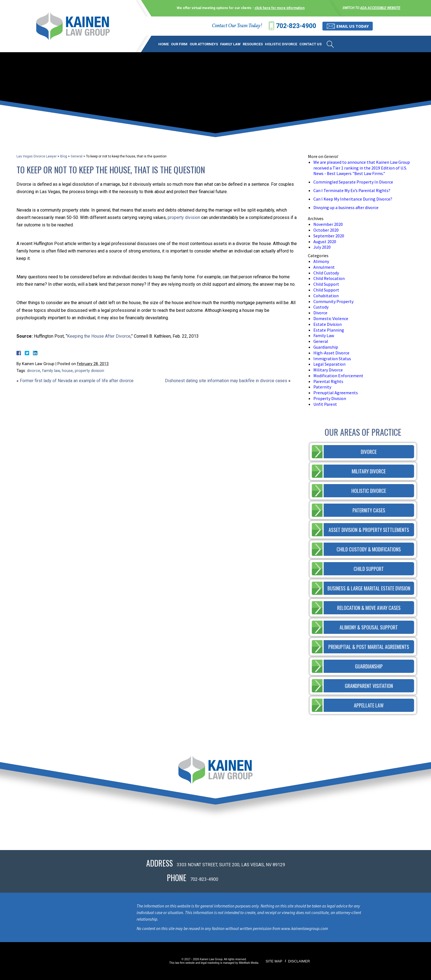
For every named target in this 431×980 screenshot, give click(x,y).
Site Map (274, 961)
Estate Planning (329, 330)
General (77, 156)
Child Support (326, 284)
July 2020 (322, 247)
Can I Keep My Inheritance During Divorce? (353, 199)
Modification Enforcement (338, 376)
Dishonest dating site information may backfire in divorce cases (226, 381)
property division (184, 217)
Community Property (333, 301)
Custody (321, 307)
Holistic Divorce (281, 44)
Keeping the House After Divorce (99, 336)
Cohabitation (326, 296)
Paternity (322, 387)
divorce (34, 371)
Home (164, 44)
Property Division (330, 398)
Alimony (321, 261)
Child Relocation (329, 278)
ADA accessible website (380, 8)
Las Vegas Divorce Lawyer (37, 156)
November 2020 (328, 224)
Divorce (320, 313)
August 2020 (325, 241)
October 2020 (326, 230)
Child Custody (326, 273)
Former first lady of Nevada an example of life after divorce (77, 381)
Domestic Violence (331, 318)
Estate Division (328, 324)
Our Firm (179, 44)
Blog (64, 156)
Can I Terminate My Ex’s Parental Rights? (352, 190)
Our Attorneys (204, 44)
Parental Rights (328, 381)
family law (51, 371)
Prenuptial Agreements (336, 393)
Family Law (230, 44)
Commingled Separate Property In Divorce (353, 182)
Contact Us (310, 44)
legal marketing (210, 963)
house (67, 371)
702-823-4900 (296, 26)
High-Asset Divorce (331, 353)
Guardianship (326, 347)
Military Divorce (328, 370)
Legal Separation (329, 364)
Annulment (324, 267)
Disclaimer (299, 961)
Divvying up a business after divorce (346, 207)
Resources (253, 44)
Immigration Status (332, 359)
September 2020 (329, 236)
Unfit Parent (325, 404)
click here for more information (280, 8)
